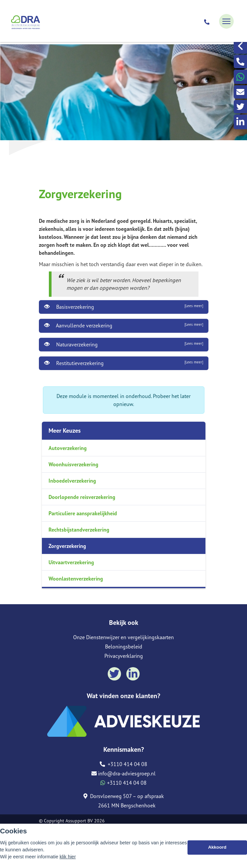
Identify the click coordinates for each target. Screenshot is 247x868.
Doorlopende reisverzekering (82, 497)
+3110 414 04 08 (124, 764)
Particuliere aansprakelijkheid (83, 513)
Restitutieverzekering (124, 363)
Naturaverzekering (124, 344)
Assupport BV (79, 821)
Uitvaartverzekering (71, 562)
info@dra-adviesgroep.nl (124, 773)
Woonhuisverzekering (73, 464)
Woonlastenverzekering (76, 579)
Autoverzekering (68, 448)
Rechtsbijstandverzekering (79, 530)
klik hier (68, 857)
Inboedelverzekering (72, 481)
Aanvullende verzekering (124, 325)
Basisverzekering (124, 307)
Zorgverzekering (67, 546)
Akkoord (217, 847)
